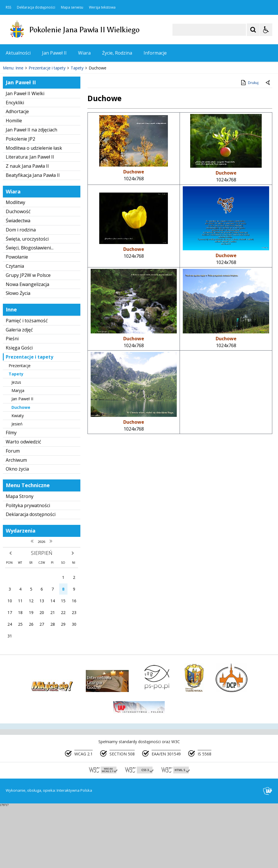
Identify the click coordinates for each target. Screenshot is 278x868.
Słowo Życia (18, 355)
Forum (13, 513)
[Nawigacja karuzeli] (34, 112)
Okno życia (17, 531)
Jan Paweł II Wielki (25, 155)
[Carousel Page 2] (61, 112)
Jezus (16, 444)
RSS (8, 7)
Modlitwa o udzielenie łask (34, 209)
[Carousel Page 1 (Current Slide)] (56, 112)
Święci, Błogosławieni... (30, 309)
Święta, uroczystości (27, 300)
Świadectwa (18, 282)
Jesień (17, 486)
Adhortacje (17, 173)
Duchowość (18, 273)
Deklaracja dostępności (36, 7)
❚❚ (12, 112)
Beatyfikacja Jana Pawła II (33, 237)
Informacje (155, 53)
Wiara (84, 53)
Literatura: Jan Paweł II (30, 219)
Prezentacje (20, 427)
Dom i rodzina (21, 291)
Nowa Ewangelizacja (27, 346)
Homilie (14, 182)
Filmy (11, 494)
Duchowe (21, 469)
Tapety (16, 436)
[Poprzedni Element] (27, 112)
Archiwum (16, 521)
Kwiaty (18, 477)
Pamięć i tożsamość (27, 382)
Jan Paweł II (54, 53)
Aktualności (18, 53)
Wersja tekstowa (102, 7)
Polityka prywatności (28, 567)
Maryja (18, 452)
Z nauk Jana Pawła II (27, 228)
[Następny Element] (41, 112)
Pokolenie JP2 (20, 201)
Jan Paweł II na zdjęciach (31, 191)
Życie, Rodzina (117, 53)
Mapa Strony (20, 558)
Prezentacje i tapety (29, 419)
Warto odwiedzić (23, 503)
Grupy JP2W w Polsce (28, 337)
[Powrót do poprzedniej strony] (268, 145)
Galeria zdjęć (19, 391)
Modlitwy (15, 264)
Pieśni (12, 400)
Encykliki (15, 164)
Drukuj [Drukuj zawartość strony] (249, 144)
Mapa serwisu (72, 7)
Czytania (15, 328)
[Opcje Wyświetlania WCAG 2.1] (266, 30)
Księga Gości (19, 409)
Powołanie (17, 319)
